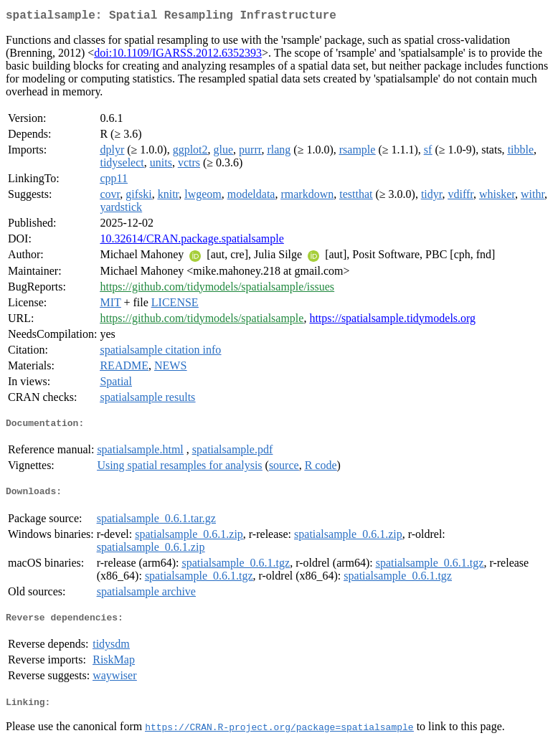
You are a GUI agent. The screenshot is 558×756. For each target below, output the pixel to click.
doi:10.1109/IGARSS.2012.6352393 (178, 56)
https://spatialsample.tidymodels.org (392, 321)
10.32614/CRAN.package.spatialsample (191, 241)
